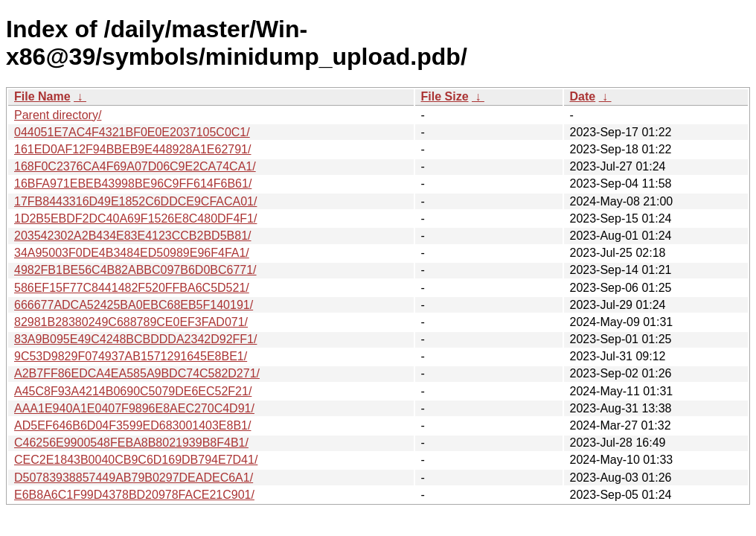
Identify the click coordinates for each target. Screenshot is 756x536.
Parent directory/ (58, 115)
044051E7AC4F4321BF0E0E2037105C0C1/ (132, 132)
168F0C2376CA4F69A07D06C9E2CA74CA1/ (135, 166)
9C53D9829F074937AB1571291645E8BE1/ (131, 356)
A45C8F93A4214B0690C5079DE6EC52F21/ (133, 391)
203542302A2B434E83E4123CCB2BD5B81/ (132, 236)
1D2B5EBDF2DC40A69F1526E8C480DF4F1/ (135, 218)
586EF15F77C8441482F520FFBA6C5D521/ (132, 288)
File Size (445, 96)
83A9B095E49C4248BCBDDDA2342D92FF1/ (135, 339)
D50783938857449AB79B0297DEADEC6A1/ (134, 478)
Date (583, 96)
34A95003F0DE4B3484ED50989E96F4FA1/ (132, 253)
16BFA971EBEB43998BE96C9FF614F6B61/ (133, 184)
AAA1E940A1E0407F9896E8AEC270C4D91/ (134, 408)
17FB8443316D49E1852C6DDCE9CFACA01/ (135, 201)
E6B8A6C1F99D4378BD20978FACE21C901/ (134, 495)
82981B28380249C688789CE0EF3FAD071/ (131, 322)
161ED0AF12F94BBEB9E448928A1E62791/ (132, 149)
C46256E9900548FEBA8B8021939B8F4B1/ (131, 443)
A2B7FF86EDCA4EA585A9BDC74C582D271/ (137, 373)
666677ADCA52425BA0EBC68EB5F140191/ (134, 305)
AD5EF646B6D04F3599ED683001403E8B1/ (132, 425)
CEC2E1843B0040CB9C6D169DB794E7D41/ (136, 460)
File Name (42, 96)
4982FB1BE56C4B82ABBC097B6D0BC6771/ (135, 270)
